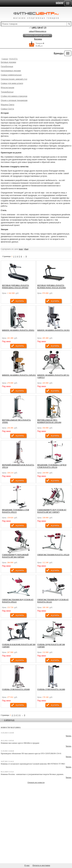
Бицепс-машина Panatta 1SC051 (53, 330)
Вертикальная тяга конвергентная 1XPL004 (49, 421)
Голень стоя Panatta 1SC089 (51, 689)
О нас (27, 865)
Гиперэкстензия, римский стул (14, 79)
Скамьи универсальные (11, 75)
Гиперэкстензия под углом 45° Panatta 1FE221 (18, 601)
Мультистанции (7, 88)
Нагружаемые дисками (11, 71)
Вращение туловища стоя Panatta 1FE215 (16, 511)
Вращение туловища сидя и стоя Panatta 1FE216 (52, 466)
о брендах (9, 720)
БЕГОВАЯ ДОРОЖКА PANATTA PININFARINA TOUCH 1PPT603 (16, 286)
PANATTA (13, 59)
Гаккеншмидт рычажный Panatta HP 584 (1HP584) (15, 556)
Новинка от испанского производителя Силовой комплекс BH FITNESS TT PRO (33, 764)
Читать (68, 736)
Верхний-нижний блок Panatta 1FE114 (18, 466)
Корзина (38, 39)
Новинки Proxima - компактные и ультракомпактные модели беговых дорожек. (32, 774)
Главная (5, 59)
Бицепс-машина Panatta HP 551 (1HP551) (53, 376)
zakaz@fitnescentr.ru (38, 31)
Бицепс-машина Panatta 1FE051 (18, 330)
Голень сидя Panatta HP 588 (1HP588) (51, 646)
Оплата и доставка (41, 865)
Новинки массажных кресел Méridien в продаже (20, 743)
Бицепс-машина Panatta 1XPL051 (19, 375)
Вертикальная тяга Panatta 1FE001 (16, 421)
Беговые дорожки (8, 62)
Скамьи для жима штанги (12, 83)
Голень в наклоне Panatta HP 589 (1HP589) (19, 646)
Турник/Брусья (7, 92)
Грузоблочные (7, 66)
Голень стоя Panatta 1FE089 (16, 689)
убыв (26, 249)
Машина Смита (7, 105)
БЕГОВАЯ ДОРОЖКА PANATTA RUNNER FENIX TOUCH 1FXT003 (51, 286)
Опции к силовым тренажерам (14, 100)
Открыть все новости (36, 782)
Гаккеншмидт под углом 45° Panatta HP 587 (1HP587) (52, 511)
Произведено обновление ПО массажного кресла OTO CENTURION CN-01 (31, 753)
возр (21, 249)
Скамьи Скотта (7, 109)
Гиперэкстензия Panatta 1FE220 (53, 555)
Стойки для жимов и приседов (14, 96)
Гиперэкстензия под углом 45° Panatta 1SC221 (53, 601)
